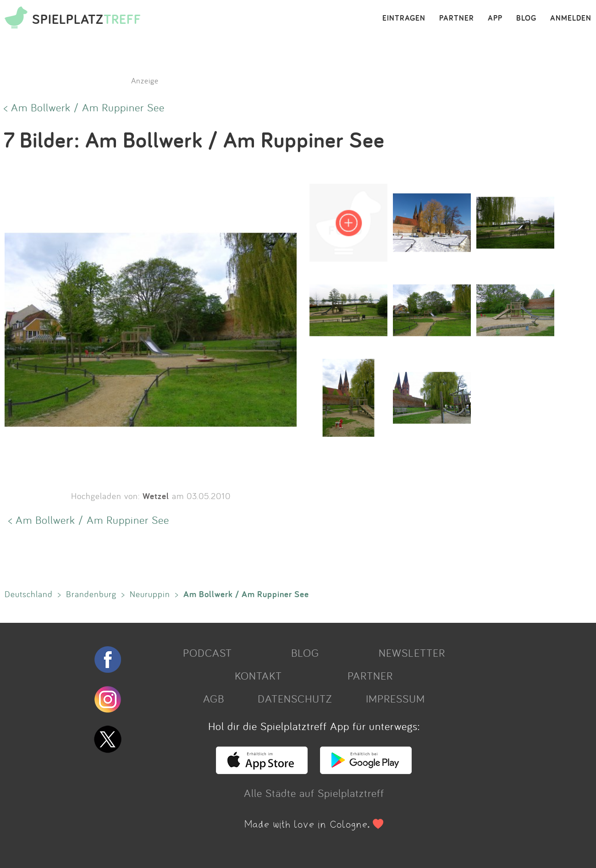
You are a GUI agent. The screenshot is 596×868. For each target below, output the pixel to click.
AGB (214, 698)
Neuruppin (150, 594)
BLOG (526, 18)
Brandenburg (91, 594)
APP (495, 18)
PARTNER (457, 18)
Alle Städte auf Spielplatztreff (314, 793)
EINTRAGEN (404, 18)
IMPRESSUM (395, 698)
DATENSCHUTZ (295, 698)
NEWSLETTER (412, 653)
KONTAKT (258, 676)
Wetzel (156, 496)
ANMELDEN (571, 18)
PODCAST (207, 653)
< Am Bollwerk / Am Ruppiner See (84, 107)
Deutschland (29, 594)
